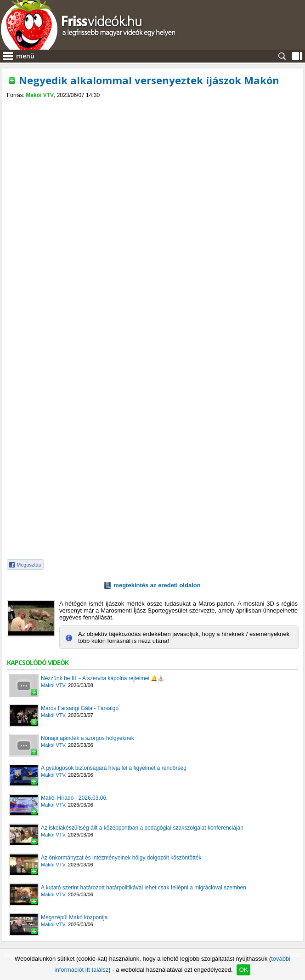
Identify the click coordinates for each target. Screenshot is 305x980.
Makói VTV (40, 95)
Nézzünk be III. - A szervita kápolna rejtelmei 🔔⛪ (103, 678)
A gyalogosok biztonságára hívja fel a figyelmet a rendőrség (114, 768)
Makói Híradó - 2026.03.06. (74, 798)
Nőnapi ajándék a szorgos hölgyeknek (88, 738)
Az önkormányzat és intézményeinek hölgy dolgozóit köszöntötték (121, 858)
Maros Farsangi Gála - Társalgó (80, 708)
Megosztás (29, 565)
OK (244, 970)
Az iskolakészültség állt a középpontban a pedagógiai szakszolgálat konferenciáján (142, 828)
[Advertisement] (152, 167)
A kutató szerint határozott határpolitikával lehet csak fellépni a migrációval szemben (144, 888)
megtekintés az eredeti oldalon (157, 585)
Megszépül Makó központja (74, 917)
